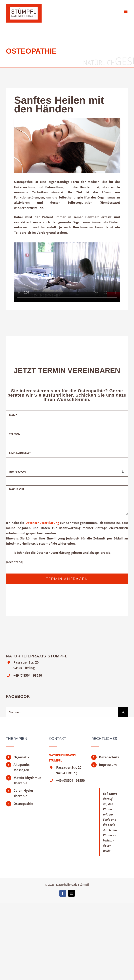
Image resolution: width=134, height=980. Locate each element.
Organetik (21, 757)
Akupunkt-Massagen (22, 767)
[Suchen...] (62, 712)
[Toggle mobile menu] (126, 11)
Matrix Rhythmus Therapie (27, 780)
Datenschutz (109, 757)
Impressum (108, 765)
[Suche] (123, 712)
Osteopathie (23, 804)
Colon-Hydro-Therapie (24, 793)
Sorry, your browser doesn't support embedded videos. (67, 272)
